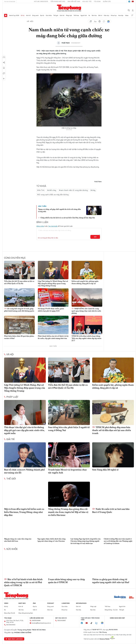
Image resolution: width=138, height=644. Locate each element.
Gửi (95, 237)
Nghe (4, 57)
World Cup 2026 (14, 15)
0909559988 (36, 620)
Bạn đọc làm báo (14, 639)
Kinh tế (28, 15)
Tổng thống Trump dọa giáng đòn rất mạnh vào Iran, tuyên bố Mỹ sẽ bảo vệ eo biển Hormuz (68, 512)
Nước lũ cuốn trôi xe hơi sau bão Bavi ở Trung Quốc (111, 510)
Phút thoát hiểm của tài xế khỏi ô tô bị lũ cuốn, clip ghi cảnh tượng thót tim (53, 337)
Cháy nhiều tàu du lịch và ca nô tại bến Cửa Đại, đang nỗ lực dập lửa (68, 218)
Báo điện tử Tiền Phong (69, 8)
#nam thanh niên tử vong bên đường (73, 190)
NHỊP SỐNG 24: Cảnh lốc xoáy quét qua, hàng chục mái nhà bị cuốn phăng (86, 311)
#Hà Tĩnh (41, 190)
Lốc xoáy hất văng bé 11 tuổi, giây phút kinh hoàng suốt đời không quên (19, 310)
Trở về (4, 79)
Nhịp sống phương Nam (26, 613)
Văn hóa (94, 15)
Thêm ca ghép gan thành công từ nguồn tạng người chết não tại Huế (111, 581)
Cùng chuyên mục (15, 258)
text (95, 21)
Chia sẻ (4, 63)
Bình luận (4, 73)
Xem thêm (132, 15)
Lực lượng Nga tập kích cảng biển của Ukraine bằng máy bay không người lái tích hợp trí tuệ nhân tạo (86, 541)
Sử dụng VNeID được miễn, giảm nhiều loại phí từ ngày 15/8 (51, 310)
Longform (66, 603)
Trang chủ (6, 15)
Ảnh (34, 603)
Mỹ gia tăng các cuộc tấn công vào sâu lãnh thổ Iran (18, 540)
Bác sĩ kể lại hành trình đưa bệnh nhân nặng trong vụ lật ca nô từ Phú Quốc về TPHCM (23, 582)
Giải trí (100, 15)
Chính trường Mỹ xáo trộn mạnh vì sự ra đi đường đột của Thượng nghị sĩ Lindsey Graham (118, 541)
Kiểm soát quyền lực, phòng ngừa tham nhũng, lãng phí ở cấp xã (85, 282)
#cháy (93, 190)
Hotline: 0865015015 (41, 1)
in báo (100, 21)
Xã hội (23, 15)
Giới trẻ (62, 15)
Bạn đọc (93, 610)
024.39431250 (11, 625)
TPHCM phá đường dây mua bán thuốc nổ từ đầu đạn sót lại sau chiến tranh (112, 430)
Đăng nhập (40, 226)
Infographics (81, 603)
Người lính (84, 15)
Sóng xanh (35, 15)
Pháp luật (69, 15)
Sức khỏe (49, 15)
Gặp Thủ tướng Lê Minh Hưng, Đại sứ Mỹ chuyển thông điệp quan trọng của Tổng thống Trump (53, 283)
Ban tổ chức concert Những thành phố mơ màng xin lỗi (24, 471)
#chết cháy (52, 190)
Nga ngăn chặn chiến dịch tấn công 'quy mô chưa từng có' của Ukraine (51, 540)
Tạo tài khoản (53, 226)
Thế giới (56, 15)
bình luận (104, 21)
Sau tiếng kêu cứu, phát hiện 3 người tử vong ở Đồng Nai (69, 429)
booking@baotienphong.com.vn (41, 623)
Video (127, 15)
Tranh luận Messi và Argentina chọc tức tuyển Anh (68, 471)
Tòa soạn (97, 1)
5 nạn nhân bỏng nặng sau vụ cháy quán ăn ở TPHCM (66, 581)
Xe (89, 15)
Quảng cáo (107, 1)
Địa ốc (42, 15)
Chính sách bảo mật (117, 618)
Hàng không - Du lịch (111, 610)
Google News (108, 21)
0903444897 (62, 620)
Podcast (51, 603)
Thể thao (76, 15)
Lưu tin (4, 68)
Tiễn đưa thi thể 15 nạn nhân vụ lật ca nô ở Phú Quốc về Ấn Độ (19, 282)
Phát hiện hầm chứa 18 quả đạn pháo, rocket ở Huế (19, 337)
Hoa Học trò (87, 1)
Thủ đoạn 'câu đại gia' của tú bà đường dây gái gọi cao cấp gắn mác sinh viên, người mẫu (24, 430)
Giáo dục (107, 15)
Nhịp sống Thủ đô (9, 613)
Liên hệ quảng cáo (37, 618)
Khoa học (114, 15)
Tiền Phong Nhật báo (58, 1)
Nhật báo (22, 603)
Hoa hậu (121, 15)
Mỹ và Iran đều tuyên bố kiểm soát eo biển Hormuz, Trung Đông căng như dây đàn (24, 512)
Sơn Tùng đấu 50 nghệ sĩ (105, 470)
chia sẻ (91, 21)
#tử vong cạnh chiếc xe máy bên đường (53, 195)
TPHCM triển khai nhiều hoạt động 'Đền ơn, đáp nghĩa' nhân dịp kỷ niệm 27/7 (86, 338)
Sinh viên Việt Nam (74, 1)
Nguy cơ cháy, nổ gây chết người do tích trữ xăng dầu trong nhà (59, 210)
